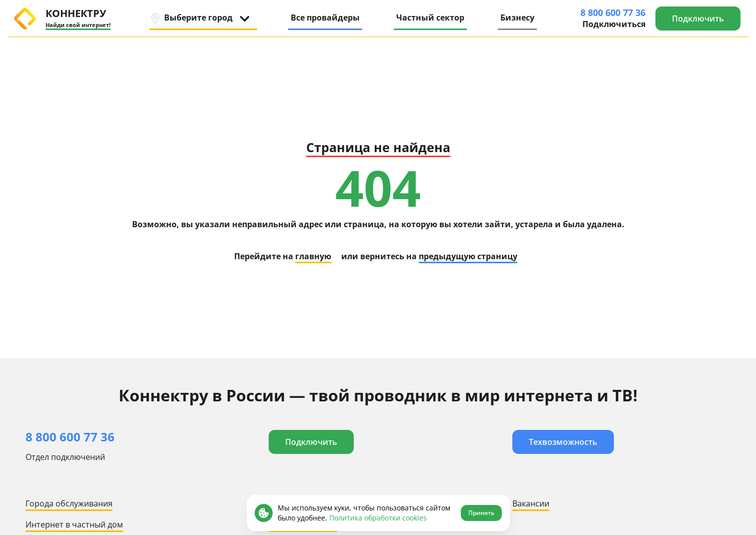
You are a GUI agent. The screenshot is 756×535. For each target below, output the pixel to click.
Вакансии (531, 503)
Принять (481, 513)
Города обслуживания (69, 503)
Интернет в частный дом (74, 524)
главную (313, 256)
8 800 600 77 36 (613, 13)
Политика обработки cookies (378, 518)
